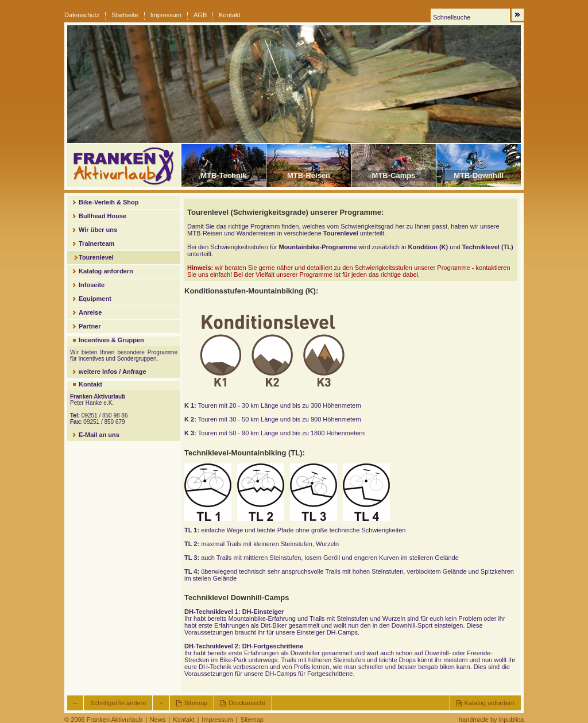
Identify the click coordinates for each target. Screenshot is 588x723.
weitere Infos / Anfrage (113, 372)
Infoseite (92, 285)
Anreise (90, 312)
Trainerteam (96, 243)
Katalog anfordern (106, 271)
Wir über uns (98, 230)
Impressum (166, 15)
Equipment (95, 299)
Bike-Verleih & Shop (109, 202)
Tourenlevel (96, 257)
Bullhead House (102, 216)
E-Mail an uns (99, 435)
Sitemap (196, 703)
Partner (90, 326)
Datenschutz (82, 15)
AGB (200, 15)
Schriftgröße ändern (118, 703)
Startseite (125, 15)
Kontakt (229, 15)
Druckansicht (247, 703)
